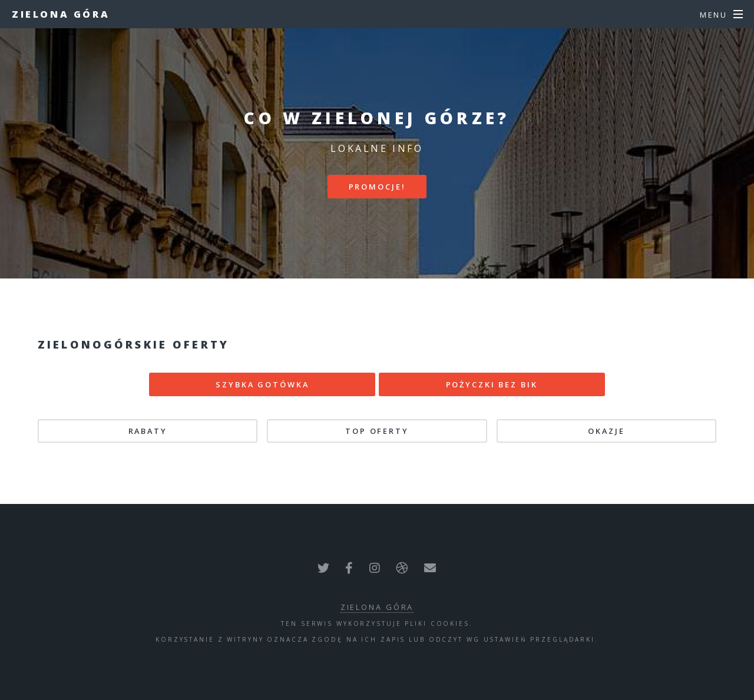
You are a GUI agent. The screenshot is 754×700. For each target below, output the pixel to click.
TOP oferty (377, 431)
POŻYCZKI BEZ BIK (492, 384)
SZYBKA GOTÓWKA (262, 384)
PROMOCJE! (377, 187)
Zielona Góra (61, 14)
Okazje (606, 431)
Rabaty (148, 431)
